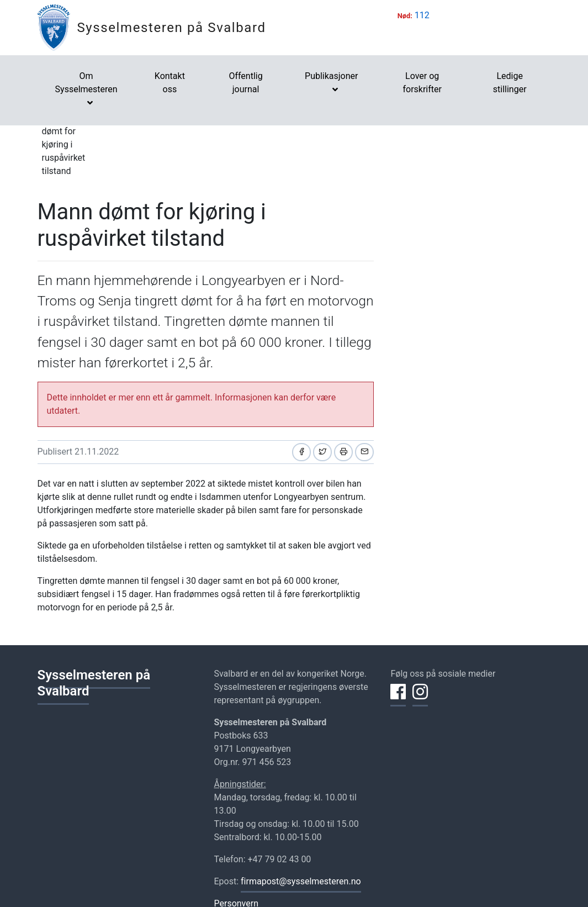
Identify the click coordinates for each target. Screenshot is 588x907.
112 (422, 15)
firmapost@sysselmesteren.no (301, 881)
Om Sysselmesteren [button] (86, 83)
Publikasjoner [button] (331, 76)
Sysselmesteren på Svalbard (172, 28)
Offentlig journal (245, 83)
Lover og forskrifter (422, 83)
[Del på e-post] (364, 452)
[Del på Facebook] (301, 452)
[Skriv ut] (343, 452)
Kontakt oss (170, 83)
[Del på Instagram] (420, 698)
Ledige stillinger (510, 83)
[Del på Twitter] (322, 452)
